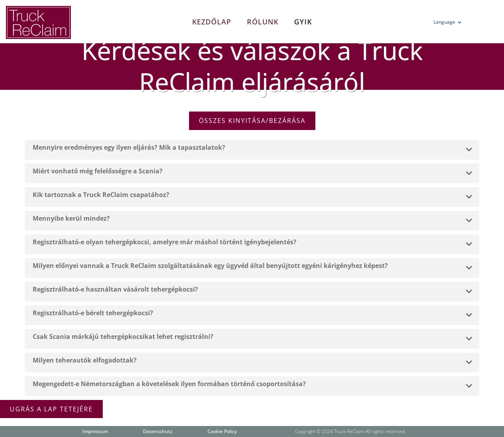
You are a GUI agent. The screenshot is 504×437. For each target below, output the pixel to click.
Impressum (95, 431)
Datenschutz (158, 431)
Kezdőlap (212, 22)
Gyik (303, 22)
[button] (450, 24)
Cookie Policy (222, 431)
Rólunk (263, 22)
